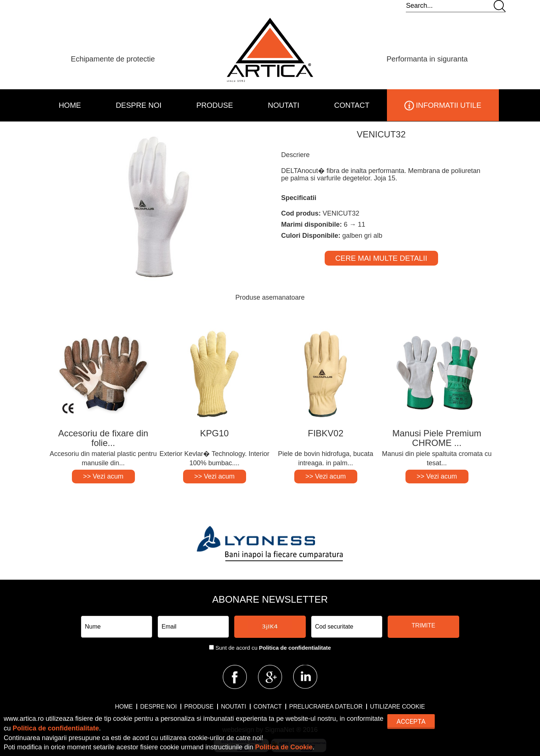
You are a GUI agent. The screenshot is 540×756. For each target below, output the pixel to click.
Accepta (411, 721)
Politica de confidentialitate (295, 648)
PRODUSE (215, 105)
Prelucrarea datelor (326, 707)
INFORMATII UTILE (443, 106)
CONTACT (352, 105)
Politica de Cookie (284, 747)
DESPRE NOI (138, 105)
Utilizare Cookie (397, 707)
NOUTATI (284, 105)
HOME (70, 105)
